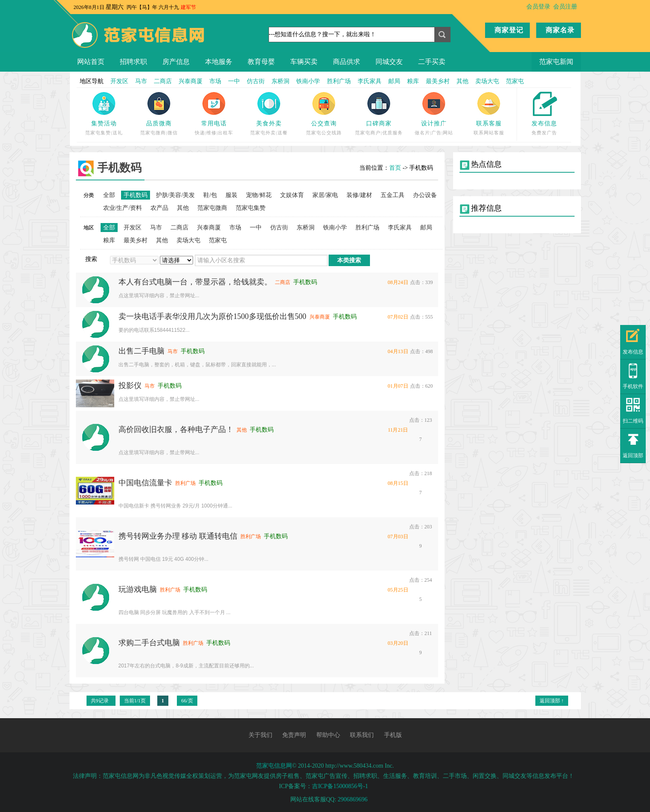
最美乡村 (438, 81)
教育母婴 (261, 62)
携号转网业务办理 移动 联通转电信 (178, 536)
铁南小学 (308, 81)
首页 (395, 168)
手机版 (393, 735)
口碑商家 (379, 123)
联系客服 (489, 123)
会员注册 (565, 7)
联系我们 (362, 735)
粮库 (413, 81)
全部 (109, 195)
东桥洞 (280, 81)
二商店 (163, 81)
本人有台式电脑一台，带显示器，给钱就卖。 (195, 282)
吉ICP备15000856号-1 (340, 786)
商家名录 (560, 30)
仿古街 (256, 81)
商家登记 (509, 30)
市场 (215, 81)
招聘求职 (133, 62)
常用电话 (214, 123)
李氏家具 (370, 81)
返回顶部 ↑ (552, 701)
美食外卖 (269, 123)
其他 (462, 81)
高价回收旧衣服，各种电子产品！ (176, 429)
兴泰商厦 (191, 81)
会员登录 (538, 7)
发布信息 (544, 123)
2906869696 (352, 799)
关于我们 (260, 735)
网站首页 (91, 62)
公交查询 (324, 123)
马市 (141, 81)
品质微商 (159, 123)
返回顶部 (633, 455)
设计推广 (434, 123)
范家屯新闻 (556, 62)
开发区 (119, 81)
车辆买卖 (304, 62)
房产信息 (176, 62)
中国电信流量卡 (145, 483)
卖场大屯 (487, 81)
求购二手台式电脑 (149, 643)
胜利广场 (339, 81)
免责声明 (294, 735)
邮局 (394, 81)
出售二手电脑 (142, 351)
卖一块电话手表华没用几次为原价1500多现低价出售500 (212, 316)
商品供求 (347, 62)
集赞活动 (104, 123)
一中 (234, 81)
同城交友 (389, 62)
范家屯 (515, 81)
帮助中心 (328, 735)
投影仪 (130, 386)
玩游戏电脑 (138, 589)
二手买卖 (432, 62)
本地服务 (219, 62)
